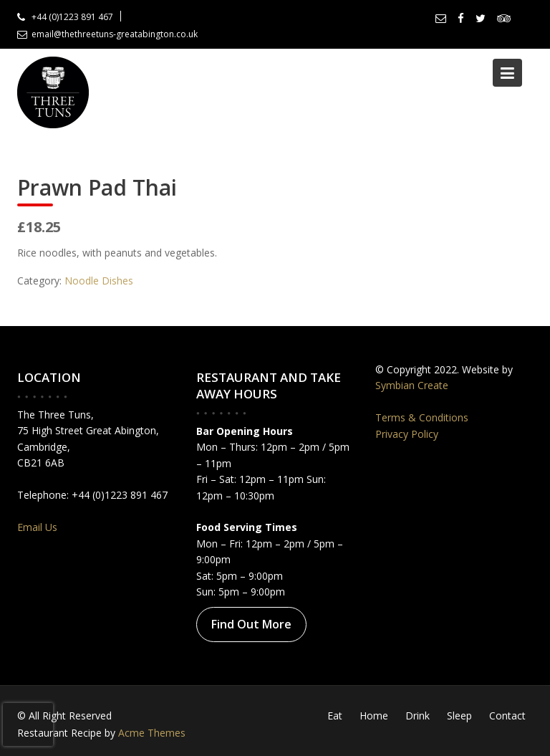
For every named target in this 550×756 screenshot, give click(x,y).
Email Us (37, 527)
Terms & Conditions (422, 417)
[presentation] (28, 724)
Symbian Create (412, 385)
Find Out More (251, 624)
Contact (507, 716)
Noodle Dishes (99, 281)
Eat (335, 716)
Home (374, 716)
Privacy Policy (407, 434)
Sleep (459, 716)
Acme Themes (152, 733)
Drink (418, 716)
